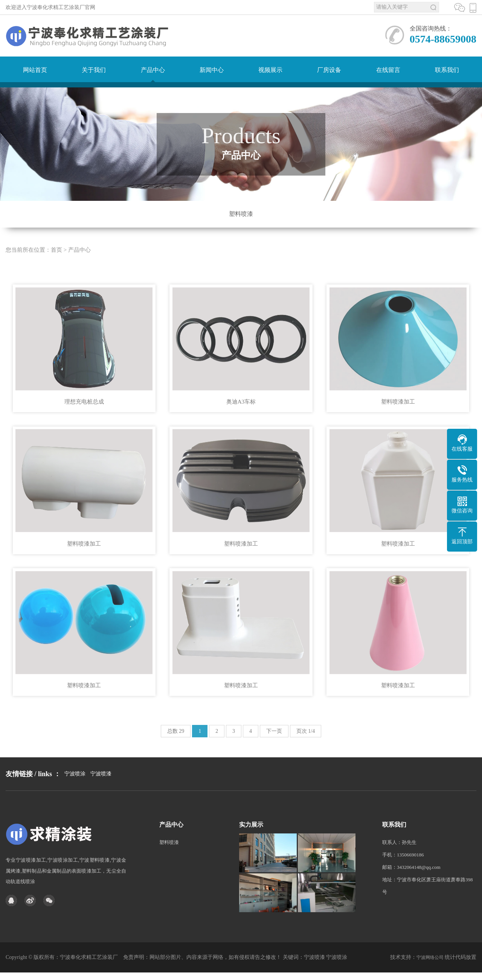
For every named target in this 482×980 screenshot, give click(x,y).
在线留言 (388, 70)
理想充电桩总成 (84, 413)
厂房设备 (329, 70)
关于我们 (94, 70)
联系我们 (447, 70)
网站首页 (35, 70)
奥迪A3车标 (241, 413)
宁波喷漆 (101, 791)
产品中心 (153, 70)
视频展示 (270, 70)
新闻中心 (212, 70)
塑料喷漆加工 (398, 413)
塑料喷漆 (241, 214)
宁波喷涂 (75, 791)
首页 (56, 261)
